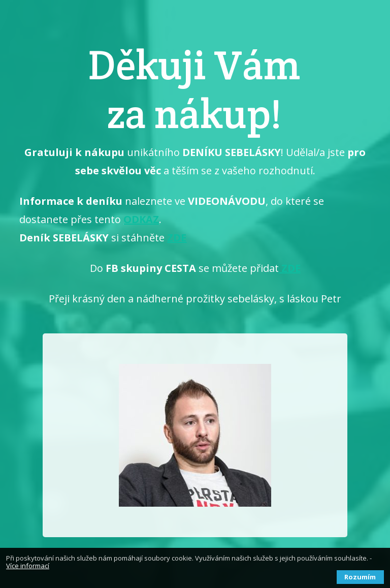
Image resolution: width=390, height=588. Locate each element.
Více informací (28, 566)
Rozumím (360, 577)
